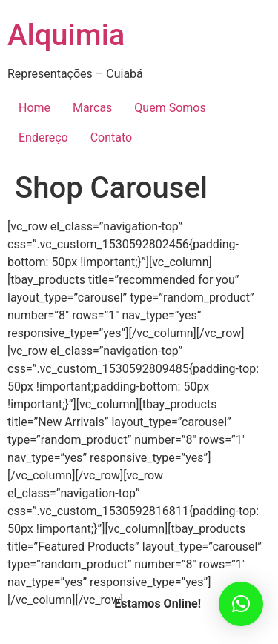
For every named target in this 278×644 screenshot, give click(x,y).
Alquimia (66, 35)
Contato (112, 137)
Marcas (92, 108)
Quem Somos (170, 108)
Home (34, 108)
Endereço (43, 137)
